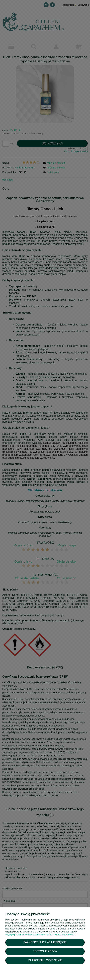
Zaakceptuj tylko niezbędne (45, 942)
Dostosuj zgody (45, 951)
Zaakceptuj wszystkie (45, 960)
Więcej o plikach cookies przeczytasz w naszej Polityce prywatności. (40, 935)
